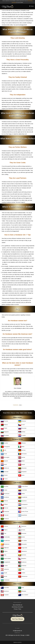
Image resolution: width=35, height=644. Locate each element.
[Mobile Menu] (32, 6)
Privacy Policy (17, 609)
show (20, 405)
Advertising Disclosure (17, 607)
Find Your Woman (17, 619)
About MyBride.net (17, 605)
